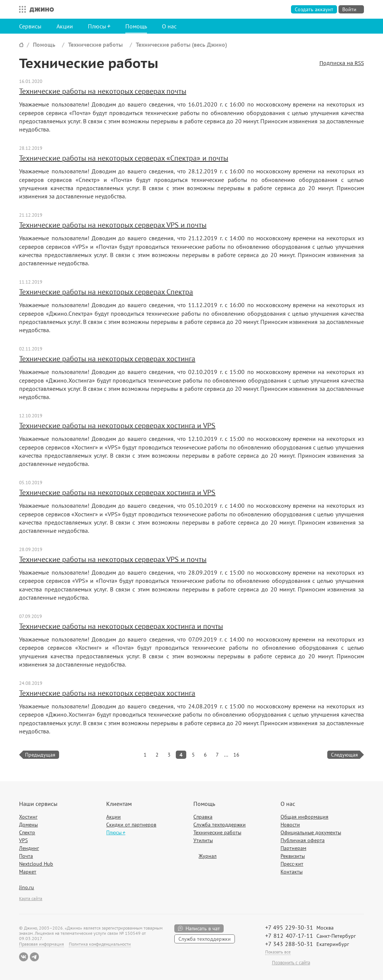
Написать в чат (203, 928)
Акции (65, 26)
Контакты (292, 872)
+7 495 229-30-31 (289, 927)
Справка (203, 817)
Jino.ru (27, 887)
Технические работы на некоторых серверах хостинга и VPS (117, 426)
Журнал (208, 856)
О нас (169, 26)
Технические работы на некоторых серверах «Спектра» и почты (124, 158)
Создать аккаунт (314, 9)
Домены (28, 825)
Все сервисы (21, 9)
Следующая (344, 755)
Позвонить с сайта (291, 963)
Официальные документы (311, 832)
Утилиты (203, 840)
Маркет (28, 872)
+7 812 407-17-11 (289, 936)
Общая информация (304, 817)
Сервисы (30, 26)
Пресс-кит (292, 864)
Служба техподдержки (220, 825)
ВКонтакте (24, 957)
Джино (42, 9)
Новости (290, 825)
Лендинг (29, 848)
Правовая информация (42, 944)
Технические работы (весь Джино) (181, 44)
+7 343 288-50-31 (289, 944)
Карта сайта (31, 898)
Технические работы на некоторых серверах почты (103, 91)
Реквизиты (293, 856)
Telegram (34, 957)
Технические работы (95, 44)
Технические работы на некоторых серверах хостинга (107, 359)
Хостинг (28, 817)
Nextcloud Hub (36, 864)
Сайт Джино (21, 45)
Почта (26, 856)
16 (236, 755)
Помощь (136, 26)
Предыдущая (40, 755)
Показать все (278, 952)
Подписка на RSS (342, 63)
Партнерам (293, 848)
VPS (23, 840)
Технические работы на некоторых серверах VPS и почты (113, 225)
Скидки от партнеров (131, 825)
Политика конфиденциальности (100, 944)
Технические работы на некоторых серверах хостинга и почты (121, 626)
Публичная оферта (303, 840)
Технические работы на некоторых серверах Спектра (106, 292)
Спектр (27, 832)
